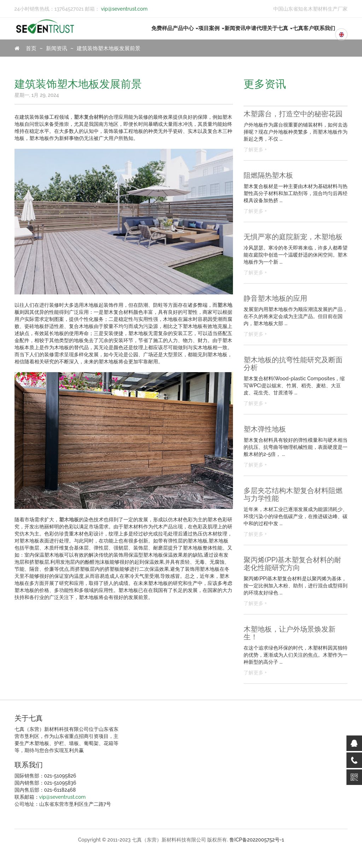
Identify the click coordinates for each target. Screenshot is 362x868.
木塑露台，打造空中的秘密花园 (293, 114)
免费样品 (162, 28)
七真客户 (303, 28)
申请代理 (256, 28)
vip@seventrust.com (124, 9)
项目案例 (211, 28)
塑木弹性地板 (265, 429)
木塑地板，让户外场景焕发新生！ (290, 633)
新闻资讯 (235, 28)
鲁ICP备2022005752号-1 (257, 840)
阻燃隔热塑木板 (268, 175)
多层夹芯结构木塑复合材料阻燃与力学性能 (293, 494)
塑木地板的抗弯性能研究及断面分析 (293, 364)
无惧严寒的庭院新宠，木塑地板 (293, 237)
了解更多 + (255, 149)
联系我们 (325, 28)
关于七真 (280, 28)
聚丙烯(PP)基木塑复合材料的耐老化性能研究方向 (292, 564)
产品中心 (186, 28)
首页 (26, 48)
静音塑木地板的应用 (275, 298)
